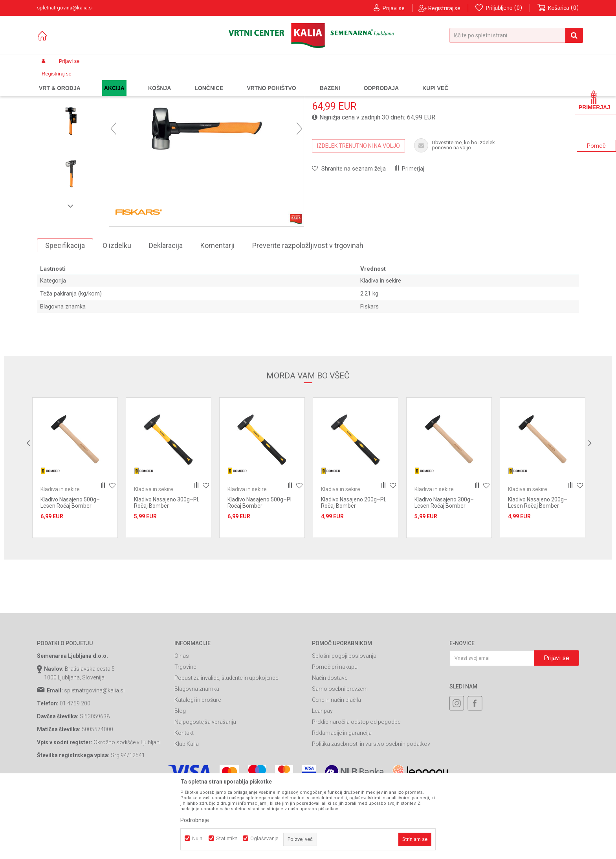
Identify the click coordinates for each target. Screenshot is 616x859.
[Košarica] (558, 8)
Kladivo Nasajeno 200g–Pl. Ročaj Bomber (354, 574)
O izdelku (117, 316)
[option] (71, 140)
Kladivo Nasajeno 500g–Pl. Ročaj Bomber (260, 574)
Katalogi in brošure (198, 771)
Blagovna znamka (197, 760)
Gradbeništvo (144, 80)
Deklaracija (166, 316)
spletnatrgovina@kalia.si (94, 762)
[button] (516, 35)
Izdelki (95, 80)
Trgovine (185, 738)
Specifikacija (65, 316)
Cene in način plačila (336, 771)
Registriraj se (444, 8)
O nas (182, 727)
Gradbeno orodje (182, 80)
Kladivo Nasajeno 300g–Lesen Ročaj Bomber (444, 574)
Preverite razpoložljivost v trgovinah (308, 316)
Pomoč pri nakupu (335, 738)
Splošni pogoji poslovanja (344, 727)
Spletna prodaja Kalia (60, 80)
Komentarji (217, 316)
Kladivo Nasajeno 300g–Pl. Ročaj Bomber (167, 574)
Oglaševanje (264, 838)
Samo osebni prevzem (340, 760)
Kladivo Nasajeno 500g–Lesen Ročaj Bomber (70, 574)
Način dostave (330, 749)
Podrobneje (195, 820)
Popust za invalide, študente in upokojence (226, 749)
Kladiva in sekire (223, 80)
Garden (116, 80)
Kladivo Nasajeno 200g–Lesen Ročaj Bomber (538, 574)
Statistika (227, 838)
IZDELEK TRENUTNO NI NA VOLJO (358, 217)
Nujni (198, 838)
